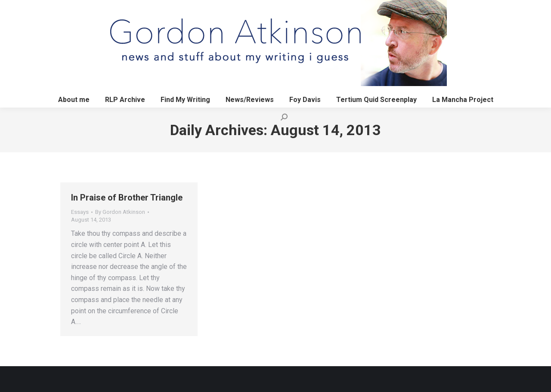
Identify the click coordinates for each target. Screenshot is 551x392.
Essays (80, 212)
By (120, 212)
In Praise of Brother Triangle (127, 198)
